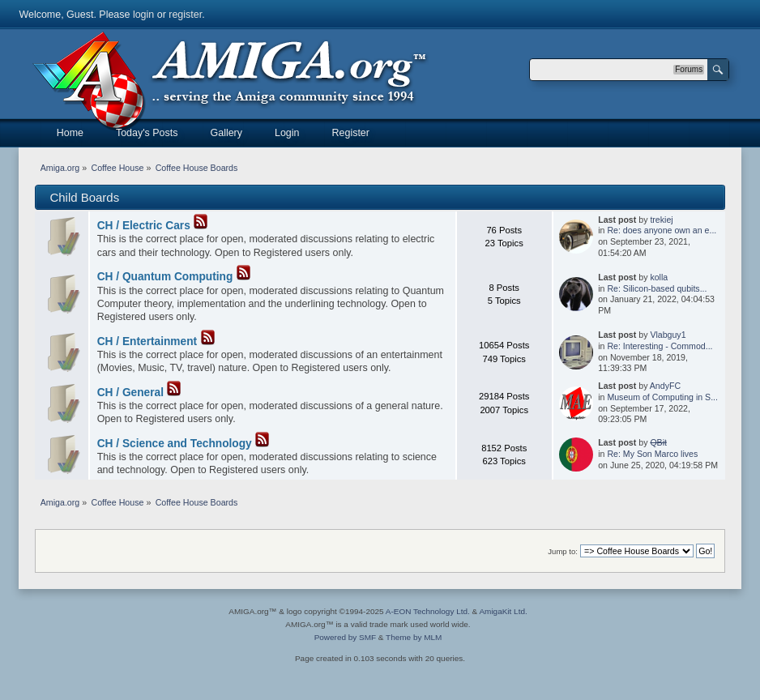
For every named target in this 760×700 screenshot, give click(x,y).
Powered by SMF (345, 637)
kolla (659, 277)
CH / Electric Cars (144, 226)
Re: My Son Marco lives (652, 454)
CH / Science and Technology (175, 444)
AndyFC (665, 386)
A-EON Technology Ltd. (428, 611)
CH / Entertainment (147, 341)
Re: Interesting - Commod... (660, 346)
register (185, 15)
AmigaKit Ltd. (503, 611)
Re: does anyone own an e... (662, 230)
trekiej (661, 220)
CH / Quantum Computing (165, 277)
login (143, 15)
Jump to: (563, 551)
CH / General (130, 393)
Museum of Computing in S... (662, 397)
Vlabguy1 (668, 335)
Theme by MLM (414, 637)
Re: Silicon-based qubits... (657, 288)
